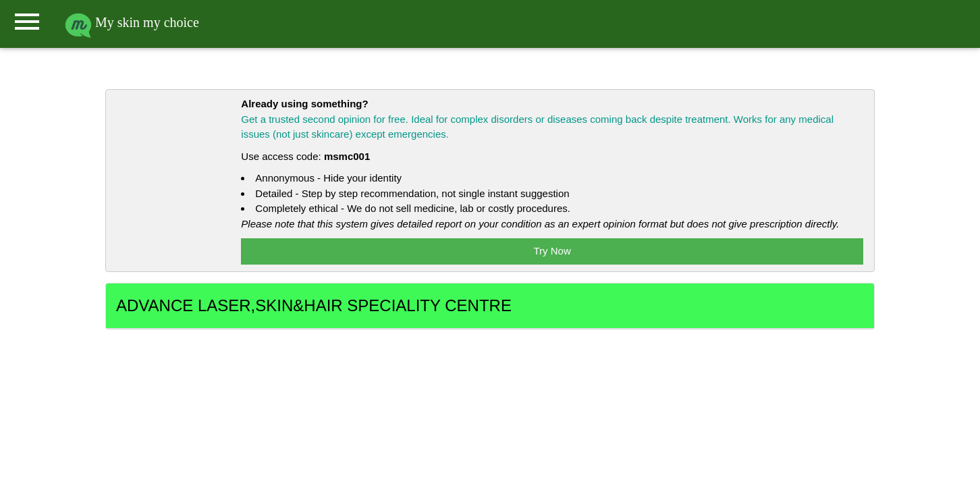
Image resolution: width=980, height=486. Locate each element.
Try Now (552, 251)
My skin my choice (132, 22)
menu (27, 22)
